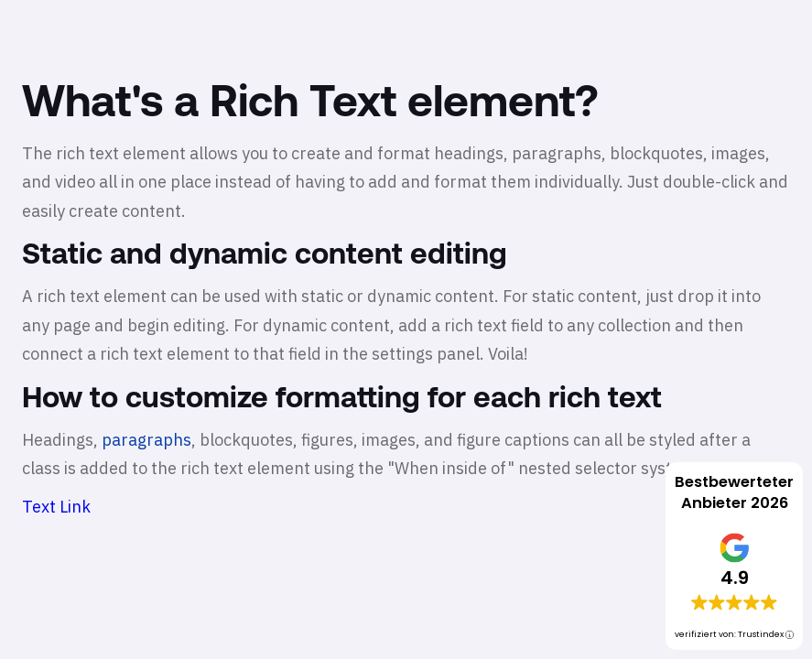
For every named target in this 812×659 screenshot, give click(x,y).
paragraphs (146, 440)
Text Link (56, 507)
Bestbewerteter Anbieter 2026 (734, 492)
